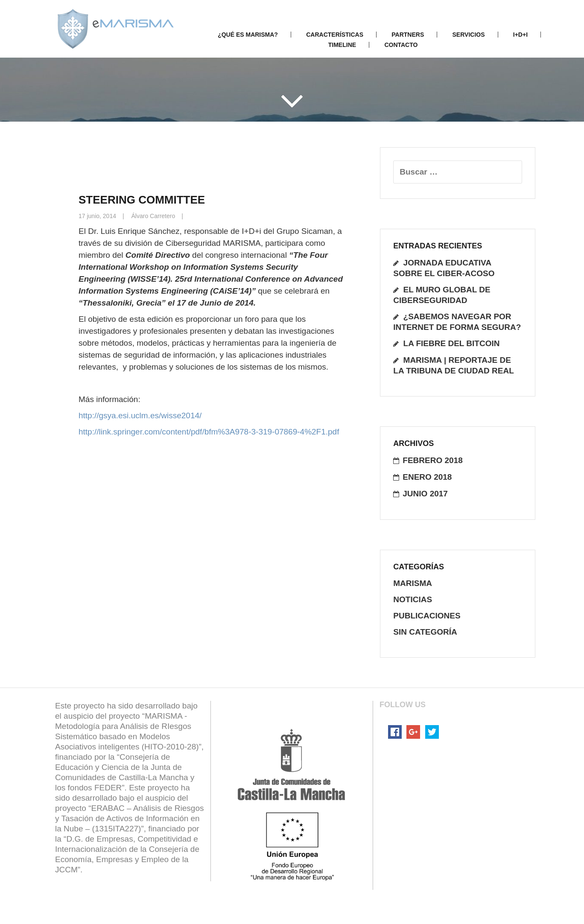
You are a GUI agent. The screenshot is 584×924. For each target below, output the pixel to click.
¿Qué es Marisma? (248, 35)
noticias (413, 599)
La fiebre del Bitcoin (452, 343)
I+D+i (520, 35)
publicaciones (427, 616)
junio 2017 (425, 494)
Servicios (469, 35)
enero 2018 (427, 477)
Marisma (413, 583)
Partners (408, 35)
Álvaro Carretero (153, 216)
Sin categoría (425, 632)
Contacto (401, 45)
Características (335, 35)
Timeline (342, 45)
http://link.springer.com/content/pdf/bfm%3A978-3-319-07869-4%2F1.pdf (209, 432)
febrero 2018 (432, 460)
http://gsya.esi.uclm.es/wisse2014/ (140, 415)
